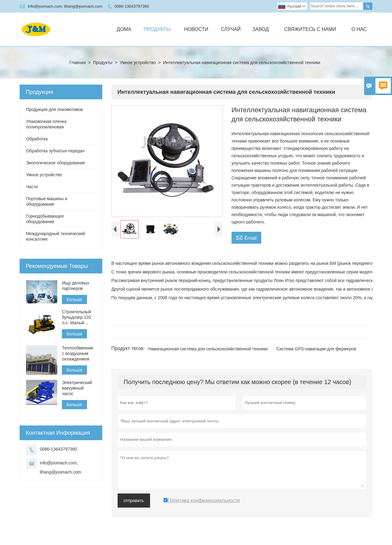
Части (32, 187)
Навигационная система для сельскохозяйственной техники (208, 349)
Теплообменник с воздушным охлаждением (77, 353)
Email (246, 237)
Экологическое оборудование (56, 163)
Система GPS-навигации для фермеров (316, 349)
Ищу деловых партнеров (75, 286)
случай (231, 29)
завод (260, 29)
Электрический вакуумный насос (77, 388)
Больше (74, 299)
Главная (77, 63)
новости (196, 29)
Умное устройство (138, 63)
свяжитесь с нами (310, 29)
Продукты (157, 29)
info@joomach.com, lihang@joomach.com (65, 6)
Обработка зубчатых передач (55, 151)
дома (124, 29)
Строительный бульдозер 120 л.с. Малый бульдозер (76, 317)
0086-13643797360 (132, 6)
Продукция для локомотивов (55, 109)
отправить (134, 501)
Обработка (37, 139)
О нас (359, 29)
